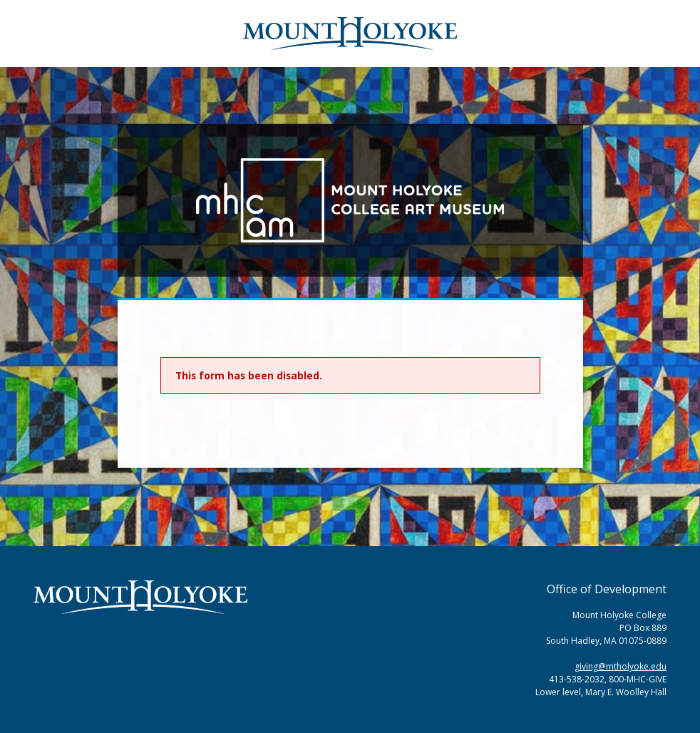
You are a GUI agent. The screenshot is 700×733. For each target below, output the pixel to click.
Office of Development (607, 589)
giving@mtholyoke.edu (621, 666)
